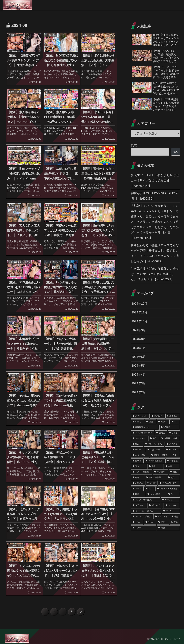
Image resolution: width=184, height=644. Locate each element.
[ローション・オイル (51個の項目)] (146, 511)
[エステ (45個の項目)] (144, 528)
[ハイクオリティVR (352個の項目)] (143, 433)
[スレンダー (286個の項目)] (139, 439)
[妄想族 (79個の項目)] (151, 483)
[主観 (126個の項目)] (172, 467)
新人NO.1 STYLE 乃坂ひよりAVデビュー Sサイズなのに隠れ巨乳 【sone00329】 (155, 181)
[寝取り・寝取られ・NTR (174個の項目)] (165, 455)
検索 (134, 145)
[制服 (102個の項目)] (174, 472)
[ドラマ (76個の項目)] (137, 489)
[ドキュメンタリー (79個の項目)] (169, 483)
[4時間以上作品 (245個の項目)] (170, 439)
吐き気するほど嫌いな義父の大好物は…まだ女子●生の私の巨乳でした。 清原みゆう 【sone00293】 (155, 274)
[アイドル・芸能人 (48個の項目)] (142, 517)
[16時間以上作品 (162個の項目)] (154, 461)
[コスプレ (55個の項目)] (172, 506)
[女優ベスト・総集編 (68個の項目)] (168, 489)
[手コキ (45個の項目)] (150, 522)
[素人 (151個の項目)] (139, 467)
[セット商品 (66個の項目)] (156, 494)
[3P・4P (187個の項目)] (172, 450)
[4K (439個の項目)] (175, 422)
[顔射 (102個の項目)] (138, 478)
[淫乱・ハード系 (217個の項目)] (154, 444)
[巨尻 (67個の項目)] (138, 494)
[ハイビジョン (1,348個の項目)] (140, 416)
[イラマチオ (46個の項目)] (161, 517)
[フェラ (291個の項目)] (174, 433)
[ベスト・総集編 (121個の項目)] (142, 472)
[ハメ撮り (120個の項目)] (160, 472)
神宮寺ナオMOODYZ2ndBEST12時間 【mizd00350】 (154, 196)
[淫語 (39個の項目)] (168, 528)
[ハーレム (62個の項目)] (170, 500)
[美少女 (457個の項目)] (163, 422)
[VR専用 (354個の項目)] (170, 427)
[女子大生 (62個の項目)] (139, 506)
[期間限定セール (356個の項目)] (145, 427)
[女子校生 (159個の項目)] (173, 461)
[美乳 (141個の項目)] (155, 467)
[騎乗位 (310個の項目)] (161, 433)
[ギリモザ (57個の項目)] (155, 506)
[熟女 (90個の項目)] (173, 478)
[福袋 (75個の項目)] (149, 489)
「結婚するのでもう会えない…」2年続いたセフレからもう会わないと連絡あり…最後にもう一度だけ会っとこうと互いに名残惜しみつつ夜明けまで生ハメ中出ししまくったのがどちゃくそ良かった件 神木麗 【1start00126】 (155, 222)
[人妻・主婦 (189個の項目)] (155, 450)
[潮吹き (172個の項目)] (137, 461)
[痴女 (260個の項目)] (154, 439)
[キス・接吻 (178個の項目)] (140, 455)
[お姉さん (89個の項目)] (138, 483)
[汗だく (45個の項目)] (163, 522)
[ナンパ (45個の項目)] (137, 522)
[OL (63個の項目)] (173, 494)
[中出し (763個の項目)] (138, 422)
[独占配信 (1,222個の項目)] (157, 416)
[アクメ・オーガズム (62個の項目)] (146, 500)
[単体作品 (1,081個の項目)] (173, 416)
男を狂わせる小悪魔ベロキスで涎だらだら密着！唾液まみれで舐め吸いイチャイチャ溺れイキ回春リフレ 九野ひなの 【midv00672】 (155, 253)
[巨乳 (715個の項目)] (150, 422)
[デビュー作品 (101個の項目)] (155, 478)
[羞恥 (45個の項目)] (175, 522)
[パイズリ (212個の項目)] (172, 444)
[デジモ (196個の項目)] (138, 450)
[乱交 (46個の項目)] (175, 517)
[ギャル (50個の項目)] (171, 511)
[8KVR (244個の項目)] (137, 444)
